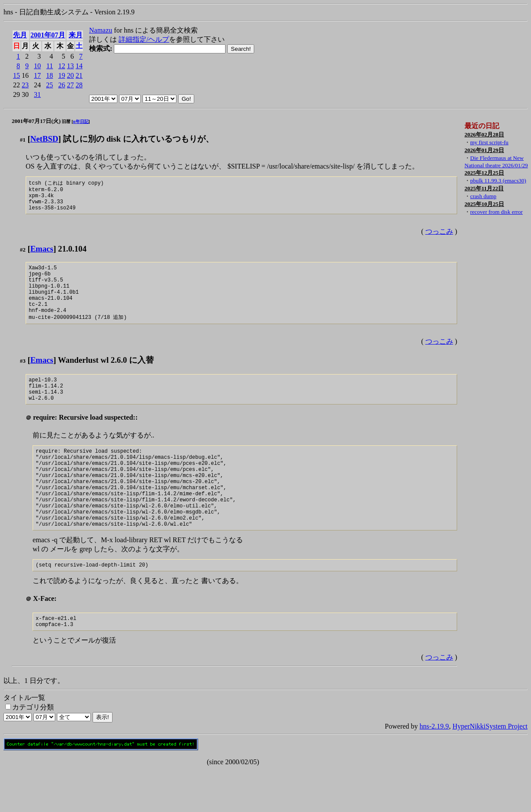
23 (25, 85)
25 (50, 85)
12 (62, 66)
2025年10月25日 (484, 204)
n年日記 (81, 121)
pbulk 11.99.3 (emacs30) (498, 181)
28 (79, 85)
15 (17, 75)
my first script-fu (489, 142)
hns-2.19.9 (435, 769)
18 (50, 75)
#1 (23, 140)
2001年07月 (48, 35)
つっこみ (439, 237)
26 (62, 85)
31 (37, 94)
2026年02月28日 (484, 134)
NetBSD (44, 139)
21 (79, 75)
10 (37, 66)
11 (50, 66)
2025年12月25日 (484, 173)
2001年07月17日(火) (36, 121)
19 (62, 75)
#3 (23, 377)
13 (70, 66)
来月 (76, 35)
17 (37, 75)
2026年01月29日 (484, 150)
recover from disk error (496, 212)
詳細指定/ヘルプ (144, 39)
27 (70, 85)
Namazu (101, 30)
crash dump (483, 196)
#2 (23, 255)
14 (79, 66)
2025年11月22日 (484, 188)
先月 (20, 35)
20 (70, 75)
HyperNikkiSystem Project (490, 769)
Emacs (42, 254)
